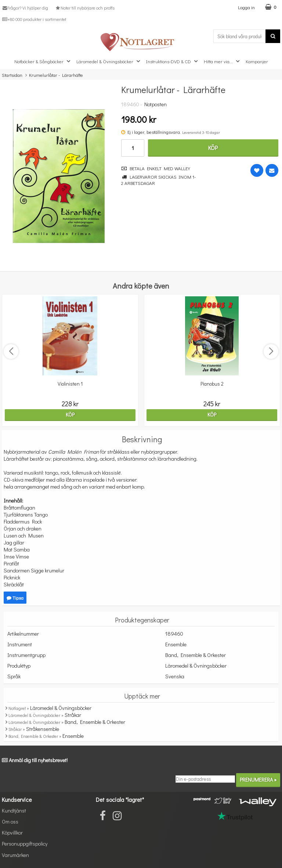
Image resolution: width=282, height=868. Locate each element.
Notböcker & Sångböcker (43, 61)
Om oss (10, 821)
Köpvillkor (12, 833)
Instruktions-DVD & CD (173, 61)
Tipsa (15, 598)
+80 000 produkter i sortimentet (34, 19)
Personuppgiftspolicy (25, 844)
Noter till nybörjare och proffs (84, 8)
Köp (213, 148)
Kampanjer (257, 61)
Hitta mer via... (223, 61)
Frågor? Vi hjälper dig (25, 8)
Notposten (156, 104)
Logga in (246, 7)
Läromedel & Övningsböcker (109, 61)
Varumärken (15, 855)
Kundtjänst (14, 810)
